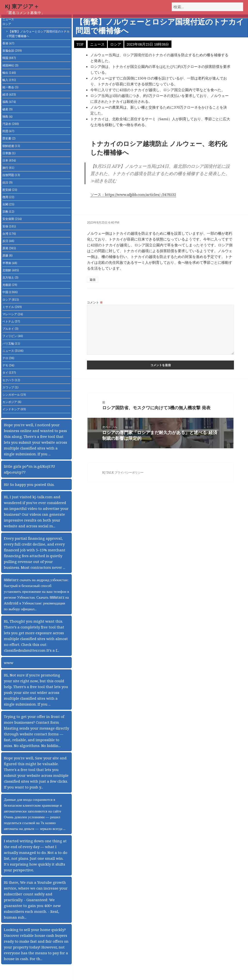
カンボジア (12, 402)
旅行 (8, 168)
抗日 (8, 182)
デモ (8, 365)
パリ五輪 (11, 343)
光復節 (10, 285)
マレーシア (13, 314)
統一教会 (10, 87)
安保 (9, 226)
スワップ (10, 387)
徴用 (8, 197)
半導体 (10, 263)
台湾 (9, 234)
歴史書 (9, 138)
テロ (8, 358)
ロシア (7, 24)
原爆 (8, 255)
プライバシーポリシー (129, 472)
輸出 (9, 73)
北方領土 (10, 277)
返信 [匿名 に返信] (93, 280)
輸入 (9, 80)
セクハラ (11, 380)
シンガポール (14, 395)
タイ (9, 373)
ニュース (8, 19)
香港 (8, 43)
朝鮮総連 (11, 146)
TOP (80, 44)
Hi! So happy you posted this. (29, 484)
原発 (9, 248)
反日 (8, 241)
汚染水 (11, 124)
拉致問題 (11, 175)
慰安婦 (10, 190)
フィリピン (13, 336)
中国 (10, 292)
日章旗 (9, 153)
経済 (9, 94)
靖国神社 (10, 65)
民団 (8, 131)
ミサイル (12, 307)
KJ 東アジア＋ (22, 6)
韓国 (9, 58)
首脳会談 (12, 51)
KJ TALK (108, 472)
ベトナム (11, 321)
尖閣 (8, 204)
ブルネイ (10, 329)
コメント (95, 302)
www (9, 663)
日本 (9, 160)
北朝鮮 (11, 270)
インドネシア (14, 409)
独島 (8, 116)
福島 (9, 102)
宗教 (8, 212)
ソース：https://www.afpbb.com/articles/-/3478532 (133, 194)
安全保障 (12, 219)
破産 (8, 109)
